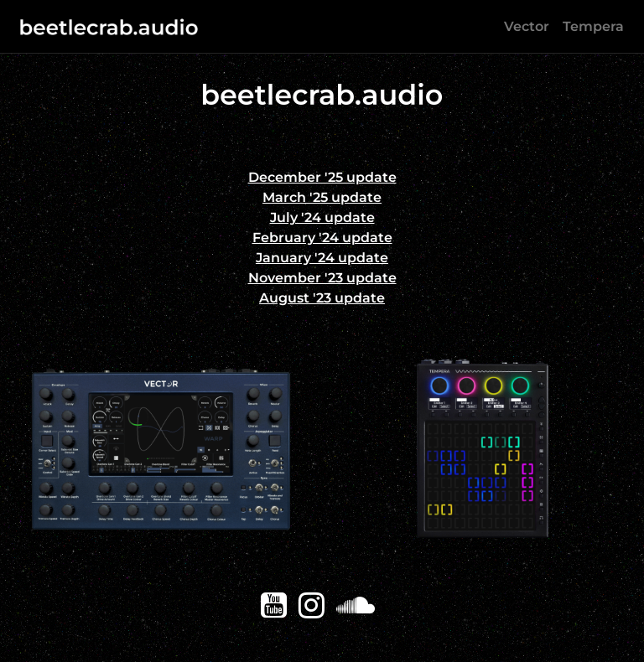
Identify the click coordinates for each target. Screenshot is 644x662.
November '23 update (322, 278)
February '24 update (322, 238)
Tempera (593, 26)
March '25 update (322, 197)
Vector (527, 26)
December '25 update (322, 177)
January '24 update (322, 258)
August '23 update (322, 298)
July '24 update (322, 217)
